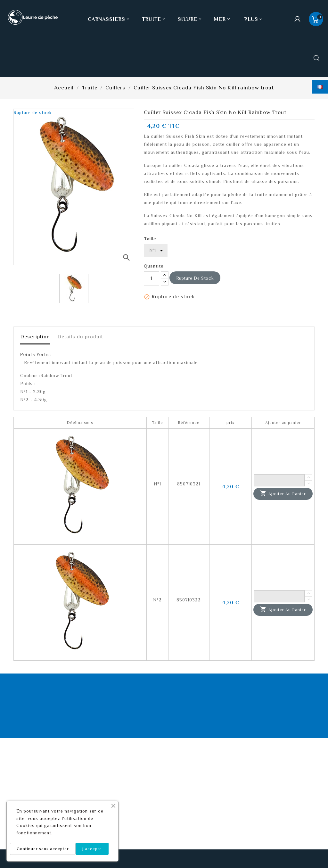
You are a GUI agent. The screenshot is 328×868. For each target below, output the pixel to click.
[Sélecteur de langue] (320, 87)
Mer (223, 19)
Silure (190, 19)
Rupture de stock (195, 278)
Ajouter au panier (283, 493)
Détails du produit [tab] (80, 337)
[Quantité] (152, 278)
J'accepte (92, 849)
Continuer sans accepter (43, 849)
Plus (251, 19)
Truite (154, 19)
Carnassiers (109, 19)
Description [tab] (35, 337)
